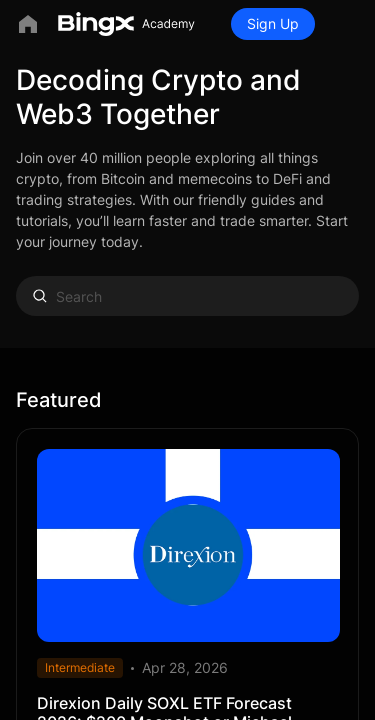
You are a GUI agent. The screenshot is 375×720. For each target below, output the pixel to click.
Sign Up (273, 23)
